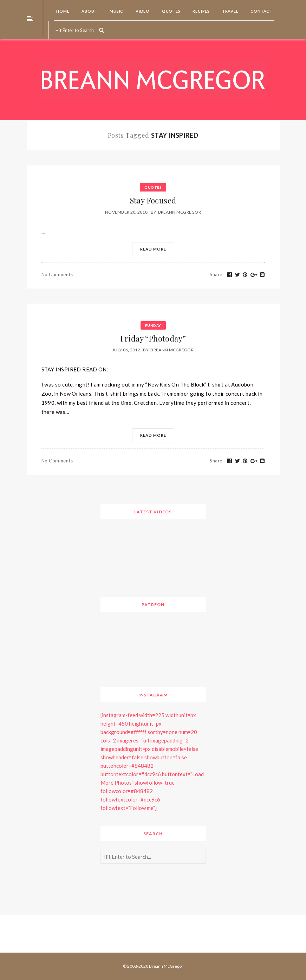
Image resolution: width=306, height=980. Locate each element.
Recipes (201, 11)
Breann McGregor (180, 212)
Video (142, 11)
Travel (230, 11)
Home (63, 11)
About (89, 11)
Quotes (171, 11)
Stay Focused (153, 200)
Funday (153, 325)
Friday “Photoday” (153, 338)
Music (116, 11)
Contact (261, 11)
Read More (153, 249)
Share (217, 274)
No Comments (57, 274)
